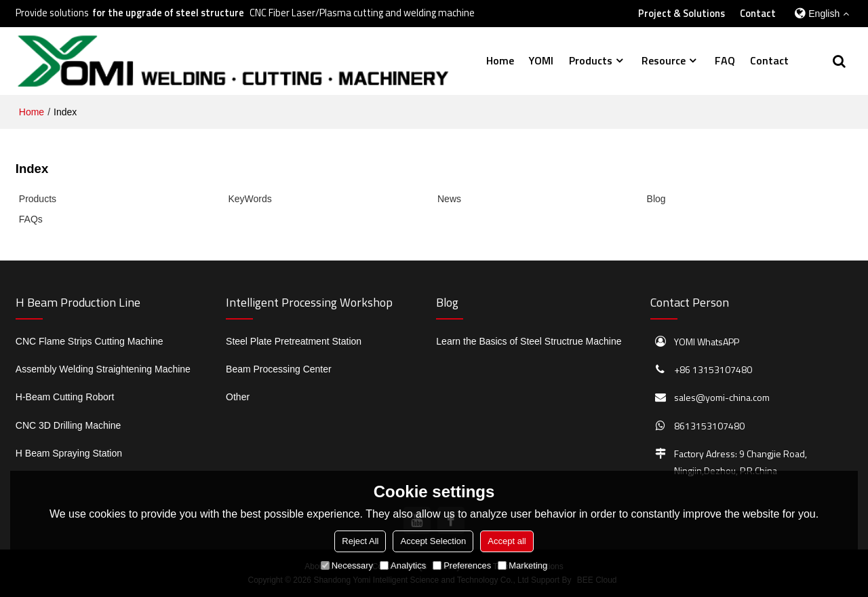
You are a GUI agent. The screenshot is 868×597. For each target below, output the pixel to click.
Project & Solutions (682, 14)
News (449, 199)
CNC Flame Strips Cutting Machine (90, 341)
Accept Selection (433, 541)
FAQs (31, 219)
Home (500, 60)
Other (238, 397)
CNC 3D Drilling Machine (68, 425)
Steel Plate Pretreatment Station (294, 341)
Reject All (360, 541)
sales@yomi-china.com (722, 397)
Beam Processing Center (279, 369)
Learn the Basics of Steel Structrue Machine (529, 341)
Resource (664, 60)
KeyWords (250, 199)
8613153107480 (709, 426)
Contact (758, 14)
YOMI (541, 60)
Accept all (507, 541)
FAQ (725, 60)
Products (591, 60)
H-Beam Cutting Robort (65, 397)
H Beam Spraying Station (69, 453)
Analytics (403, 565)
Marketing (522, 565)
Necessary (347, 565)
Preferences (462, 565)
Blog (656, 199)
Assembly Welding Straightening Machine (103, 369)
